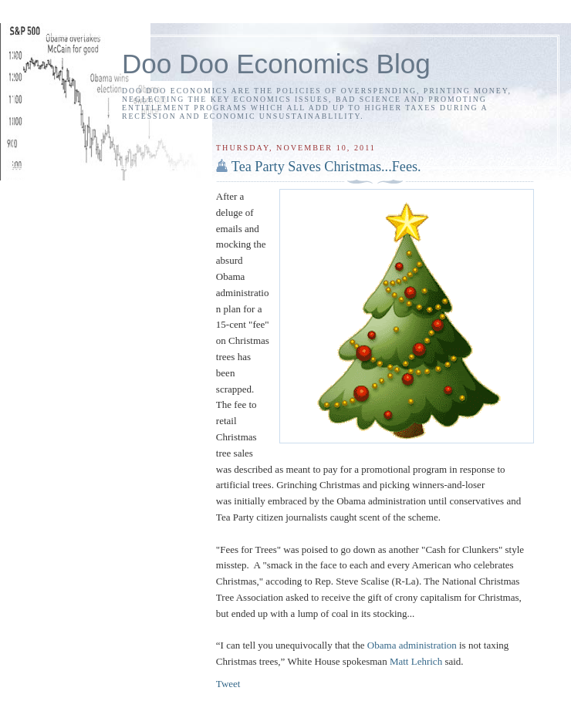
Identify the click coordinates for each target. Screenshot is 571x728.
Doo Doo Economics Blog (276, 64)
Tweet (228, 684)
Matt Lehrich (416, 661)
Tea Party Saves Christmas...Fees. (326, 167)
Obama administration (412, 645)
